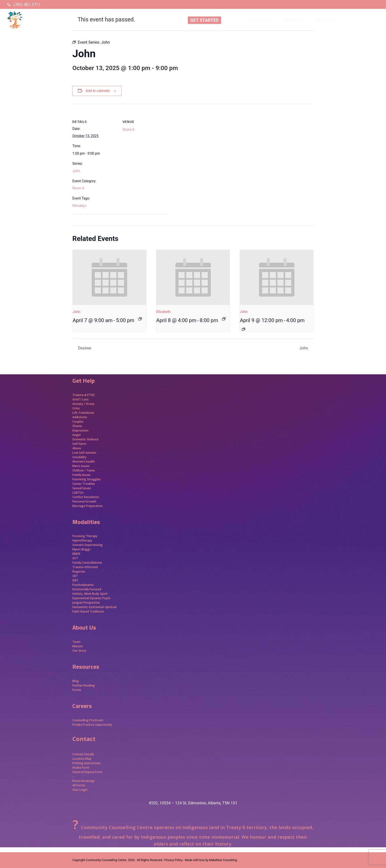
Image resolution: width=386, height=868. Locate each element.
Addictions (80, 417)
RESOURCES (264, 20)
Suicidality (79, 457)
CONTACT (297, 20)
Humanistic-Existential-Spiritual (94, 607)
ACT (75, 558)
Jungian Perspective (86, 603)
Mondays (79, 206)
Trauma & (80, 395)
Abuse (77, 448)
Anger (77, 435)
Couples (78, 422)
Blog (76, 681)
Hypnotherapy (82, 540)
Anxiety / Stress (83, 404)
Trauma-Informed (85, 567)
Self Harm (79, 444)
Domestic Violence (85, 439)
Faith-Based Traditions (89, 611)
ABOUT (234, 20)
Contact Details (83, 754)
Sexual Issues (82, 488)
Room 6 (78, 188)
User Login (80, 790)
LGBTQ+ (78, 493)
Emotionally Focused (87, 589)
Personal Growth (85, 501)
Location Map (82, 759)
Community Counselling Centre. (106, 860)
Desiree (84, 348)
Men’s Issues (81, 466)
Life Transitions (83, 413)
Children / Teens (84, 470)
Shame (77, 426)
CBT (75, 576)
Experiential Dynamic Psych (91, 598)
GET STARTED (204, 20)
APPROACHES (363, 20)
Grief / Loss (81, 399)
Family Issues (81, 475)
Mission (78, 646)
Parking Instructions (87, 763)
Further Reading (84, 685)
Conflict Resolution (86, 497)
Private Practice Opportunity (92, 725)
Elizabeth (163, 312)
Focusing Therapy (85, 536)
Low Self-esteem (84, 453)
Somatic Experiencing (88, 545)
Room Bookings (84, 781)
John (76, 171)
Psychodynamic (83, 585)
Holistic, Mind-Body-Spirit (90, 594)
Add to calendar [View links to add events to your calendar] (98, 91)
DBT (75, 580)
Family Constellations (88, 563)
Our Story (79, 651)
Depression (80, 430)
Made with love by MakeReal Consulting (211, 860)
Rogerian (79, 571)
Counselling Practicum (88, 720)
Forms (77, 690)
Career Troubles (84, 484)
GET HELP (328, 20)
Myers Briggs (81, 549)
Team (76, 642)
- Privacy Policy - (173, 860)
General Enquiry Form (87, 772)
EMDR (76, 554)
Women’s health (84, 461)
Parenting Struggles (87, 479)
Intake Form (81, 768)
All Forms (79, 785)
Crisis (76, 408)
